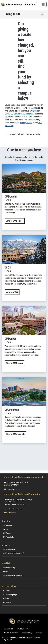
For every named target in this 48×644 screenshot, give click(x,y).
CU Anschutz (28, 114)
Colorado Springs (10, 595)
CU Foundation (9, 549)
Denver (6, 599)
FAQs (5, 572)
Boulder (6, 591)
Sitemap (39, 633)
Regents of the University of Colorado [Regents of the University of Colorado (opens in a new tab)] (25, 637)
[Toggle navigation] (43, 4)
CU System (8, 629)
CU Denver (15, 114)
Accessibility (27, 633)
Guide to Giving (9, 568)
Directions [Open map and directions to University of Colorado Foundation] (10, 513)
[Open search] (42, 14)
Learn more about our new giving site (24, 134)
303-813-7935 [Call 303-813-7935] (15, 509)
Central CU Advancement (13, 553)
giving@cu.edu (26, 123)
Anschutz (7, 602)
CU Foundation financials (13, 575)
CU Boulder (35, 111)
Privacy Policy (23, 629)
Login (7, 640)
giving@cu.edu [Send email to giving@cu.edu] (14, 489)
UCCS (7, 114)
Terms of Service (11, 633)
